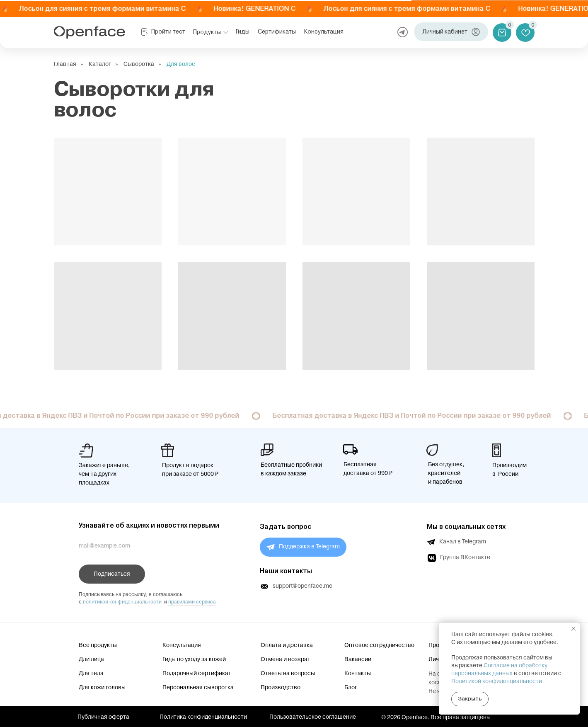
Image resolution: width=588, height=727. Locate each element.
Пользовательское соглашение (313, 717)
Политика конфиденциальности (203, 717)
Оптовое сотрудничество (379, 645)
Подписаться (112, 574)
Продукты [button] (207, 32)
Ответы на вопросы (288, 674)
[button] (226, 32)
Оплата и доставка (287, 645)
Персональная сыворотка (198, 688)
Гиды (243, 32)
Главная (65, 64)
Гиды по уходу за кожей (194, 659)
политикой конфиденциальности (122, 602)
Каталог (100, 64)
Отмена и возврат (286, 659)
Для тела (91, 674)
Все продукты (98, 645)
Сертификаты (277, 32)
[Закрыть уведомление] (573, 629)
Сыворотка (139, 64)
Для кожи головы (102, 688)
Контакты (358, 674)
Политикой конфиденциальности (497, 681)
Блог (351, 688)
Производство (281, 688)
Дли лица (91, 659)
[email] (149, 546)
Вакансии (358, 659)
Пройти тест (168, 32)
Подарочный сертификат (197, 674)
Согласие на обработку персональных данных (499, 670)
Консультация (324, 32)
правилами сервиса (192, 602)
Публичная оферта (103, 717)
